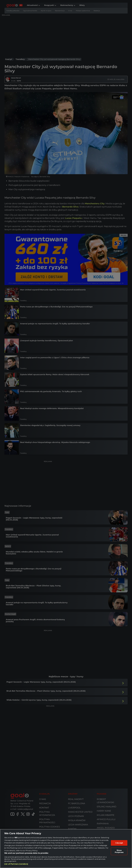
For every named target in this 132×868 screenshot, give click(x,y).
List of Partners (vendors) (16, 864)
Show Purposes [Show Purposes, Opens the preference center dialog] (119, 851)
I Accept (119, 843)
